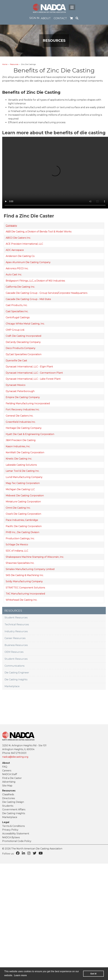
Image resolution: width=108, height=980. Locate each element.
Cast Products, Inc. (17, 305)
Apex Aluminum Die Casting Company (28, 262)
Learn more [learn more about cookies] (20, 975)
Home (5, 64)
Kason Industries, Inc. (18, 446)
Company (11, 226)
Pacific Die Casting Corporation (24, 526)
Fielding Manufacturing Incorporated (28, 403)
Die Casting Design (13, 802)
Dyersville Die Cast (16, 361)
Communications (14, 666)
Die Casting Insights (16, 680)
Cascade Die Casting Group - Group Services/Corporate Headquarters (47, 293)
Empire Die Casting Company (23, 397)
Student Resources (16, 618)
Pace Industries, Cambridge (22, 520)
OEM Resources (14, 652)
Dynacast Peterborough (20, 391)
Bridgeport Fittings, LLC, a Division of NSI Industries (35, 281)
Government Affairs (14, 810)
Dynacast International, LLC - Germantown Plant (34, 373)
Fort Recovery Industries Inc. (23, 410)
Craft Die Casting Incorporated (24, 336)
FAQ (5, 767)
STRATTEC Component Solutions (25, 588)
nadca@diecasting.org (15, 757)
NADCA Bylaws (11, 837)
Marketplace (12, 686)
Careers (7, 771)
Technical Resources (17, 624)
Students (8, 806)
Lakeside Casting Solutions (21, 465)
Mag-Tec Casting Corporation (23, 483)
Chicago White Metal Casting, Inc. (25, 324)
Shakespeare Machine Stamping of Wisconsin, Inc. (35, 557)
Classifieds (8, 794)
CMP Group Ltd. (15, 330)
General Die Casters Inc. (20, 416)
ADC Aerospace (15, 250)
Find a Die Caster (12, 778)
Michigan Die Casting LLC (20, 489)
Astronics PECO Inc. (17, 268)
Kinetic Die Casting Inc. (19, 459)
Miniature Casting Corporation (23, 502)
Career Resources (15, 638)
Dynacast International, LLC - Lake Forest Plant (33, 379)
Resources (14, 64)
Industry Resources (16, 631)
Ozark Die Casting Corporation (23, 514)
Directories (9, 798)
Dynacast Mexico (16, 385)
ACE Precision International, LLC (24, 244)
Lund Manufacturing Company (24, 477)
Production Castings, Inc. (20, 538)
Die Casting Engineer (17, 673)
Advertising (9, 782)
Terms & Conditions (13, 826)
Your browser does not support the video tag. (55, 173)
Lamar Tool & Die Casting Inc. (23, 471)
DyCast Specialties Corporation (24, 354)
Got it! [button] (93, 974)
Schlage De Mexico (17, 545)
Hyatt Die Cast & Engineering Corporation (30, 434)
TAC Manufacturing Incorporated (25, 594)
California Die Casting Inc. (20, 287)
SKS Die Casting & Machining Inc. (25, 575)
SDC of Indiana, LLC (17, 551)
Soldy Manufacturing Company (24, 581)
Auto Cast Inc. (14, 275)
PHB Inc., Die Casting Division (22, 532)
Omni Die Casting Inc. (18, 508)
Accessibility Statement (16, 834)
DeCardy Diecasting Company (23, 342)
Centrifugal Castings (18, 317)
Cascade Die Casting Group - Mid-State (28, 299)
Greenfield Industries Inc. (21, 422)
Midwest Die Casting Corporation (25, 496)
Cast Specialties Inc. (17, 311)
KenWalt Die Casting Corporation (25, 452)
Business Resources (16, 645)
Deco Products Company (21, 348)
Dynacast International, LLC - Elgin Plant (29, 367)
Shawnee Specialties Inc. (20, 563)
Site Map (7, 786)
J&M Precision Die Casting (21, 440)
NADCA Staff (10, 774)
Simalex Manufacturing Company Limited (30, 569)
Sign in (34, 18)
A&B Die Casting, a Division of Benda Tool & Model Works (39, 232)
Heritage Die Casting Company (24, 428)
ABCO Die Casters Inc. (18, 238)
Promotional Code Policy (17, 841)
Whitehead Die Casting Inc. (22, 600)
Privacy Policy (10, 830)
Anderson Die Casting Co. (20, 256)
